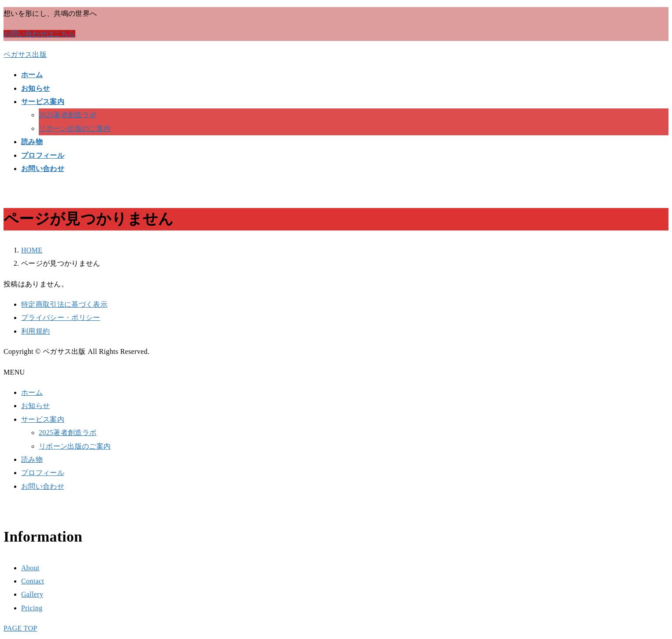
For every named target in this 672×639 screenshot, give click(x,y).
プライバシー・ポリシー (61, 318)
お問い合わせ (43, 486)
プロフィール (43, 473)
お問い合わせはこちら (39, 34)
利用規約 (35, 331)
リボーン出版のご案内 (75, 128)
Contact (33, 581)
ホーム (32, 392)
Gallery (32, 594)
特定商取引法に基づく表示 (64, 304)
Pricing (32, 608)
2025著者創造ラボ (68, 115)
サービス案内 (43, 419)
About (30, 568)
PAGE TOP (20, 628)
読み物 (32, 459)
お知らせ (35, 406)
